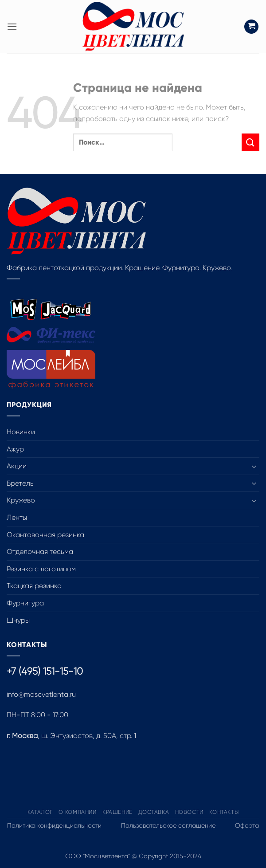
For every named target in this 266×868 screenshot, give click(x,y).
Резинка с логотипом (41, 569)
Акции (17, 466)
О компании (77, 812)
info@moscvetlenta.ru (41, 694)
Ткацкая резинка (34, 586)
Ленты (17, 517)
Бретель (20, 483)
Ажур (15, 449)
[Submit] (250, 142)
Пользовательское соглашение (168, 825)
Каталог (40, 812)
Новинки (21, 432)
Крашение (117, 812)
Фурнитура (25, 603)
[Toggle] (254, 466)
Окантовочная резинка (45, 535)
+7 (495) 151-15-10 (45, 671)
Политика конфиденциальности (54, 825)
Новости (189, 812)
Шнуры (18, 620)
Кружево (21, 500)
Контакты (224, 812)
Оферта (247, 825)
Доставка (154, 812)
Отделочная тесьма (40, 552)
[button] (12, 26)
